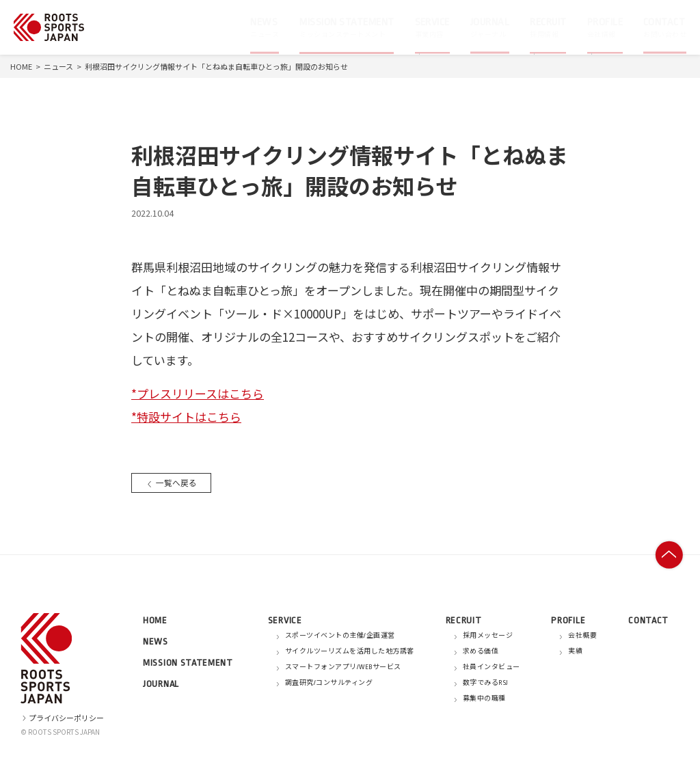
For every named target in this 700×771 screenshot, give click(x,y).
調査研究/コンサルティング (329, 683)
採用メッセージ (488, 636)
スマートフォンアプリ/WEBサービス (343, 667)
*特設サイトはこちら (186, 417)
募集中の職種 (484, 699)
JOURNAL (161, 684)
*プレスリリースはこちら (198, 393)
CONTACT (648, 620)
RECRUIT (464, 620)
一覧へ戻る (173, 482)
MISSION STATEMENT (188, 663)
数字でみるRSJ (486, 683)
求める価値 (481, 651)
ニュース (58, 66)
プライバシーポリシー (62, 718)
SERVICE (285, 620)
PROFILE (568, 620)
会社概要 (582, 636)
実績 (575, 651)
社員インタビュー (492, 667)
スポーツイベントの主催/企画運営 (340, 636)
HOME (21, 66)
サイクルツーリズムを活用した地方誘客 (350, 651)
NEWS (156, 641)
